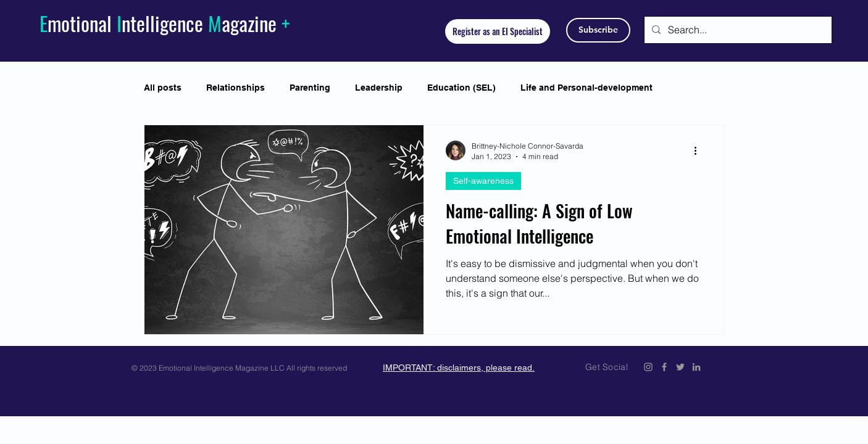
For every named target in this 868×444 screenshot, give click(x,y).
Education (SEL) (461, 88)
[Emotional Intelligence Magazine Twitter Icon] (680, 367)
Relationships (236, 88)
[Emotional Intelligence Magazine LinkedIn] (696, 367)
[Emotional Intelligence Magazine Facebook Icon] (664, 367)
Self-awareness (483, 181)
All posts (163, 88)
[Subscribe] (598, 30)
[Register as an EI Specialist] (498, 31)
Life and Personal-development (586, 88)
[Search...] (737, 30)
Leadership (379, 88)
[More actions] (699, 150)
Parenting (310, 88)
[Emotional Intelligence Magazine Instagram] (648, 367)
